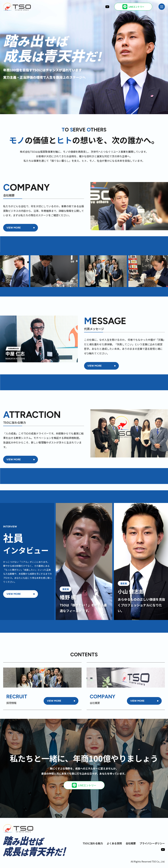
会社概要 (131, 843)
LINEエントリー (84, 785)
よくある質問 (114, 843)
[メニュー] (162, 7)
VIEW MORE (14, 228)
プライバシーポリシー (152, 843)
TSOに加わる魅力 (93, 843)
